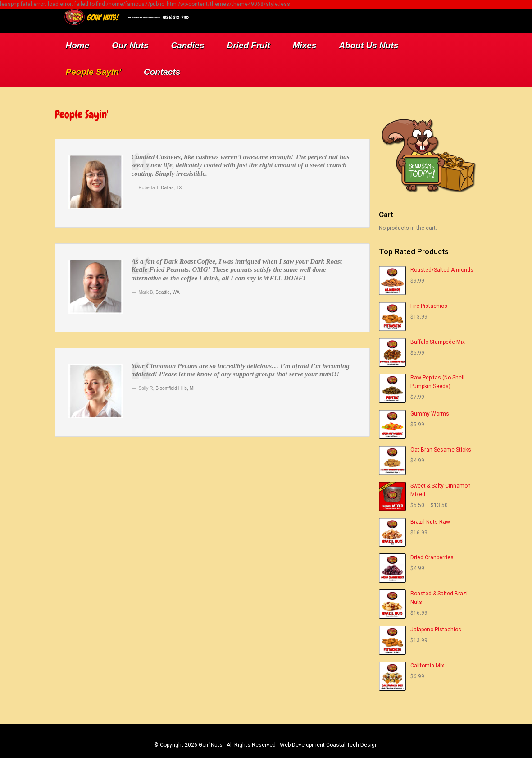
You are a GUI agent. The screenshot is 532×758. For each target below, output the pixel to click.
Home (78, 45)
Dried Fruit (249, 45)
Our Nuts (130, 45)
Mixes (305, 45)
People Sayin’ (94, 72)
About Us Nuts (368, 45)
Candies (188, 45)
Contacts (162, 72)
